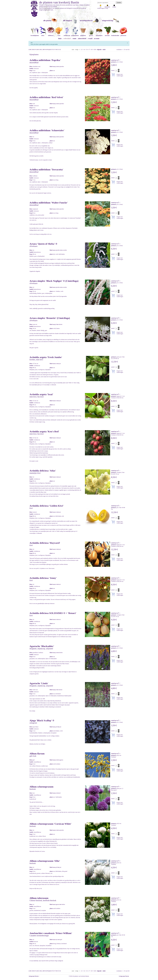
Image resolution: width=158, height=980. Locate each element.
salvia (43, 35)
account (97, 38)
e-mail (90, 38)
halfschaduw (107, 6)
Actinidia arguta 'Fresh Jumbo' (46, 357)
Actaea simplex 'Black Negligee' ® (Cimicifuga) (54, 281)
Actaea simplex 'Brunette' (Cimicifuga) (50, 318)
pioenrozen (123, 35)
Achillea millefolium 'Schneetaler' (47, 130)
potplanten (83, 35)
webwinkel (67, 38)
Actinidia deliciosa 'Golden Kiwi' (47, 506)
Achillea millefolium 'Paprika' (45, 60)
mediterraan (67, 35)
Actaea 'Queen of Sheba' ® (43, 244)
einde (104, 49)
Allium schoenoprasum (41, 787)
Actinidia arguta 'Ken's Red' (44, 431)
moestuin (107, 35)
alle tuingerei (67, 21)
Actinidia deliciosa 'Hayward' (45, 543)
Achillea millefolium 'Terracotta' (46, 170)
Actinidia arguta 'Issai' (41, 394)
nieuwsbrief (82, 38)
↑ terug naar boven (124, 976)
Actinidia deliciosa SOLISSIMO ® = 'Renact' (53, 613)
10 (95, 49)
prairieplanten (75, 35)
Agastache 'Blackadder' (42, 646)
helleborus (51, 35)
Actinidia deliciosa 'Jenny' (43, 578)
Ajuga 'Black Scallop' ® (42, 720)
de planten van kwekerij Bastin (59, 2)
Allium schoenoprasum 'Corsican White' (50, 824)
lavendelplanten (35, 35)
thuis (60, 38)
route (74, 38)
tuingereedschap (108, 21)
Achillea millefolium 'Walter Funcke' (49, 203)
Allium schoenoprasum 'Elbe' (45, 861)
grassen (91, 35)
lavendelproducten (86, 21)
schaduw (114, 6)
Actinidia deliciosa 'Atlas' (43, 471)
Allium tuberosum (39, 898)
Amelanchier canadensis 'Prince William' (51, 933)
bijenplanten (99, 35)
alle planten (47, 21)
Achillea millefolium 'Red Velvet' (47, 97)
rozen (59, 35)
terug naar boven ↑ (34, 976)
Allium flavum (37, 754)
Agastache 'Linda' (39, 683)
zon (101, 6)
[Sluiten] (127, 43)
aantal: (113, 70)
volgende (99, 49)
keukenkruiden (115, 35)
